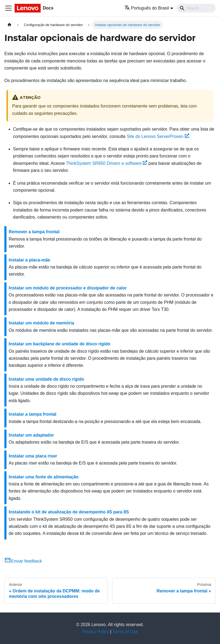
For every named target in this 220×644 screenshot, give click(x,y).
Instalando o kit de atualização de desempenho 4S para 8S (69, 512)
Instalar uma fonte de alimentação (44, 477)
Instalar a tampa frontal (33, 414)
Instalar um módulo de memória (41, 323)
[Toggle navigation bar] (8, 8)
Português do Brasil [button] (147, 8)
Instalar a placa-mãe (29, 260)
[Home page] (9, 25)
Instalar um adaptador (31, 435)
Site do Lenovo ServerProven (158, 136)
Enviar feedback (23, 561)
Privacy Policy (96, 632)
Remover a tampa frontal (34, 232)
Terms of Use (125, 632)
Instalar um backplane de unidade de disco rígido (59, 344)
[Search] (196, 8)
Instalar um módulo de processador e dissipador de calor (68, 288)
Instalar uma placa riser (33, 456)
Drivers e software (106, 163)
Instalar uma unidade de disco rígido (46, 379)
